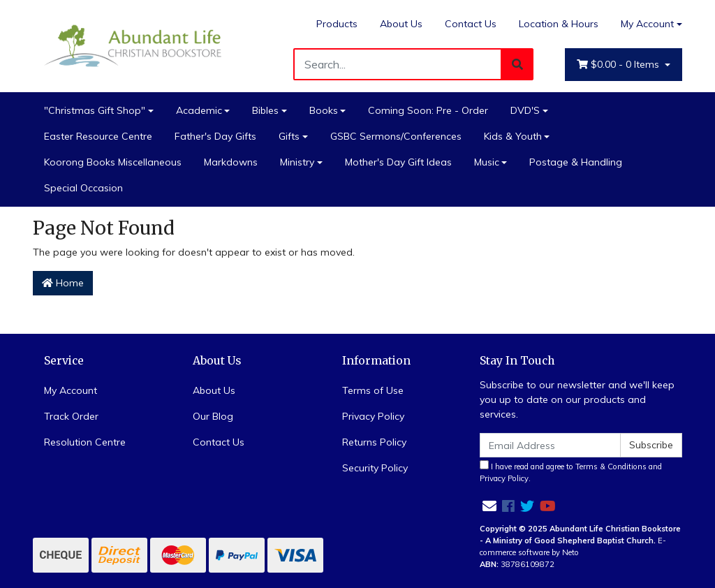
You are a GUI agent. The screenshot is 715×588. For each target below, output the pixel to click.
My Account (71, 390)
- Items (619, 65)
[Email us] (489, 506)
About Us (401, 24)
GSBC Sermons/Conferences (396, 136)
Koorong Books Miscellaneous (113, 162)
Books (324, 110)
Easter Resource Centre (98, 136)
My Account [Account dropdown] (647, 24)
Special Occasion (83, 188)
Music (487, 162)
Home (63, 283)
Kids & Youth (513, 136)
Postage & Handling (576, 162)
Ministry (297, 162)
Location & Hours (559, 24)
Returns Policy (374, 442)
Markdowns (231, 162)
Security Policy (375, 468)
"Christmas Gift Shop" (95, 110)
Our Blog (213, 416)
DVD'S (525, 110)
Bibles (265, 110)
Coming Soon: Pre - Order (428, 110)
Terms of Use (373, 390)
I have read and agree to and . (571, 472)
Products (337, 24)
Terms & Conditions (611, 466)
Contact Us (471, 24)
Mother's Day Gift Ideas (398, 162)
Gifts (289, 136)
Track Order (71, 416)
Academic (199, 110)
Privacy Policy (373, 416)
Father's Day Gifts (215, 136)
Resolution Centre (85, 442)
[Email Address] (550, 445)
